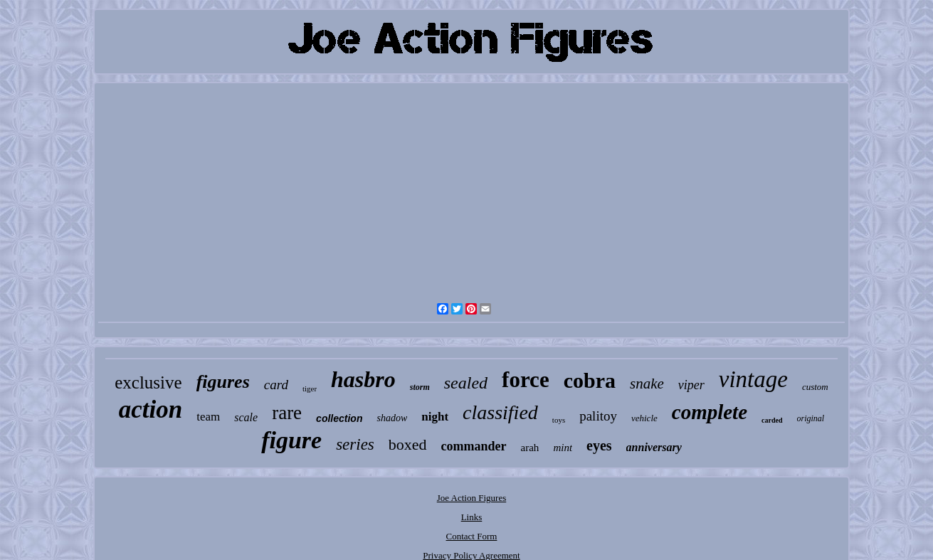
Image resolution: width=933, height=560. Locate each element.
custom (815, 387)
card (276, 385)
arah (530, 448)
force (526, 380)
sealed (466, 383)
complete (710, 412)
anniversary (654, 447)
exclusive (148, 382)
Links (472, 517)
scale (246, 417)
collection (339, 418)
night (435, 417)
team (208, 417)
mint (563, 448)
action (151, 410)
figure (291, 440)
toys (559, 420)
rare (287, 413)
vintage (753, 379)
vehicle (644, 418)
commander (474, 446)
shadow (392, 418)
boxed (408, 444)
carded (772, 420)
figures (223, 382)
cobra (590, 380)
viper (691, 385)
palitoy (598, 416)
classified (500, 412)
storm (420, 387)
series (355, 444)
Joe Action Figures (472, 498)
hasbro (363, 379)
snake (647, 384)
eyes (599, 445)
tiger (310, 389)
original (811, 418)
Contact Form (472, 536)
